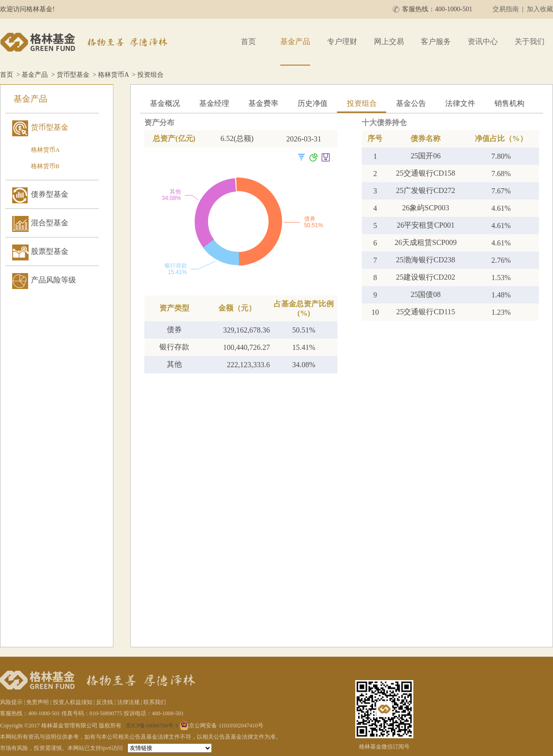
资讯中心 (483, 41)
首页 (248, 41)
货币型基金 (73, 75)
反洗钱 (105, 702)
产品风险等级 (53, 280)
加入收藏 (540, 9)
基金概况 (165, 103)
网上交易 (389, 41)
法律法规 (128, 702)
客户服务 (436, 41)
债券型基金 (50, 194)
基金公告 (411, 103)
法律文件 (460, 103)
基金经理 (214, 103)
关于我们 (530, 41)
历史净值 (313, 103)
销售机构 (509, 103)
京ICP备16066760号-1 (152, 726)
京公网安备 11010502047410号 (221, 726)
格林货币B (45, 166)
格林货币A (113, 75)
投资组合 (362, 103)
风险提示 (11, 702)
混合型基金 (50, 223)
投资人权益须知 (73, 702)
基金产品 (295, 41)
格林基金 (85, 42)
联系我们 (155, 702)
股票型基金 (50, 251)
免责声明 (37, 702)
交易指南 (506, 9)
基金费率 (263, 103)
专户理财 (342, 41)
